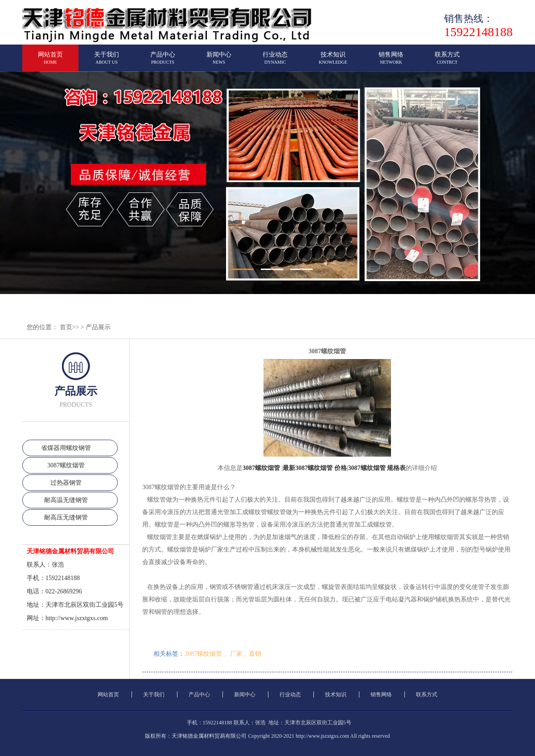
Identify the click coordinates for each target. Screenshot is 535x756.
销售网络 (391, 62)
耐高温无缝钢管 (66, 500)
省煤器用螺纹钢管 (66, 448)
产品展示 (98, 327)
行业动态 (275, 62)
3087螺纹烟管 (66, 465)
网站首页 (50, 62)
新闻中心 (219, 62)
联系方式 (447, 62)
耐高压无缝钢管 (66, 517)
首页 (66, 327)
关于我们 (107, 62)
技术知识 (333, 62)
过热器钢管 (66, 483)
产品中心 (163, 62)
